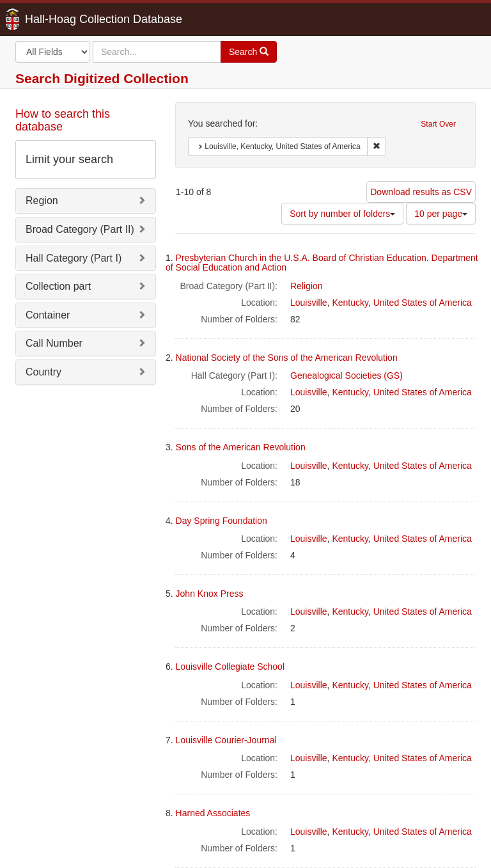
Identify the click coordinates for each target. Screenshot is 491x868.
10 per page (441, 214)
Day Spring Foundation (222, 521)
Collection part (58, 286)
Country (43, 372)
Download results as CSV (421, 192)
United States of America (423, 303)
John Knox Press (210, 594)
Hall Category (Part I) (74, 258)
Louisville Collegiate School (230, 667)
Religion (307, 286)
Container (48, 315)
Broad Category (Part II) (80, 229)
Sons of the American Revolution (241, 447)
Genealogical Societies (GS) (347, 375)
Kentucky (350, 303)
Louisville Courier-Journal (226, 740)
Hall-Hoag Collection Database (63, 19)
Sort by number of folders (342, 214)
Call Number (54, 343)
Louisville (309, 303)
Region (42, 201)
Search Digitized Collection (102, 78)
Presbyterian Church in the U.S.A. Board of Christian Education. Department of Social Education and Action (322, 263)
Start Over (438, 124)
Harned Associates (213, 813)
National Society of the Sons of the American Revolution (287, 358)
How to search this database (63, 120)
